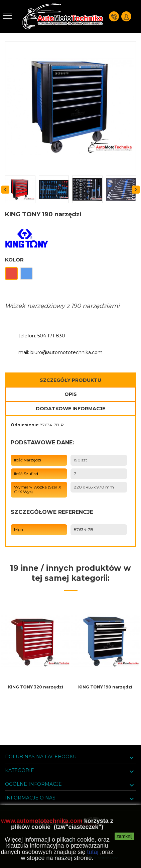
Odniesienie (25, 425)
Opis (71, 394)
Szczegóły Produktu (70, 380)
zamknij (124, 836)
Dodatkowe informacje (70, 409)
